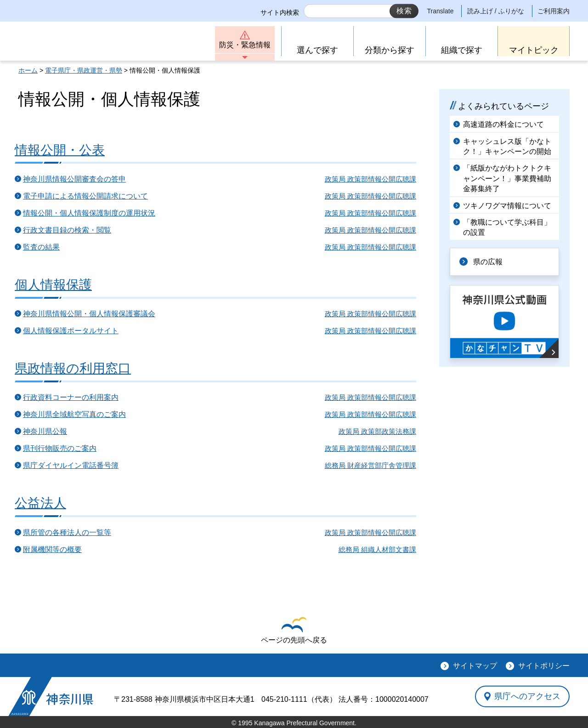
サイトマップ (475, 666)
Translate (441, 11)
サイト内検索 (280, 12)
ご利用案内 (554, 11)
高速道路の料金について (503, 124)
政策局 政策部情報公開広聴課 (370, 179)
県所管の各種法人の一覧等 (67, 532)
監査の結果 (41, 247)
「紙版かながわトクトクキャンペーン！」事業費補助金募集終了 (507, 178)
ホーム (28, 70)
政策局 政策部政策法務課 (377, 431)
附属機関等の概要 (52, 549)
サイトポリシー (544, 666)
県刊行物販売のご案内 (60, 448)
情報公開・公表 (60, 150)
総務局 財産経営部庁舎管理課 (370, 465)
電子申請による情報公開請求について (85, 196)
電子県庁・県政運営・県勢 (84, 70)
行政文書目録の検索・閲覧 (67, 230)
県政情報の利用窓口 (73, 368)
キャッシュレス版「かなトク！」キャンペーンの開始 (507, 146)
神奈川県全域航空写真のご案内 (74, 414)
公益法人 (40, 503)
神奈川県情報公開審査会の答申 (74, 179)
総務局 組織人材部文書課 (377, 549)
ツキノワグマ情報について (507, 206)
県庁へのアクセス (527, 696)
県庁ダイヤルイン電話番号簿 (71, 465)
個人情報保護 (53, 285)
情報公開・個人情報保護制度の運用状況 (89, 213)
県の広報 (488, 262)
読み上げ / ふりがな (496, 11)
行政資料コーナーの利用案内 (71, 397)
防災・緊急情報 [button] (245, 45)
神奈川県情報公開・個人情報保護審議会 (89, 314)
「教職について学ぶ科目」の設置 (507, 227)
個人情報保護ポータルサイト (71, 331)
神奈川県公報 (45, 431)
